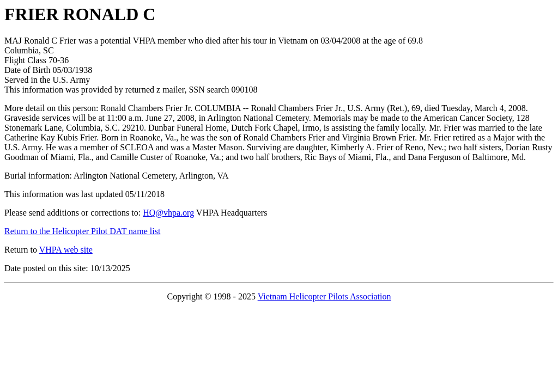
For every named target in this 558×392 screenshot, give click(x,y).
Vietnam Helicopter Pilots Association (325, 296)
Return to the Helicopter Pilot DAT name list (82, 231)
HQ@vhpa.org (168, 213)
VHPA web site (66, 250)
